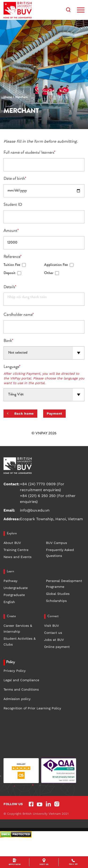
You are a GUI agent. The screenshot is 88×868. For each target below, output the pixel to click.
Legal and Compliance (21, 680)
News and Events (17, 557)
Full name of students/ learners (29, 153)
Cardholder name (19, 315)
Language (12, 367)
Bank (8, 341)
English (9, 602)
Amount (11, 231)
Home (8, 97)
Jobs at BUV (54, 640)
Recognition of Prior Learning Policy (32, 708)
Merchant (21, 97)
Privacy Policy (15, 671)
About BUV (12, 543)
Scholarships (56, 601)
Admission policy (17, 699)
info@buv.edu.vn (35, 510)
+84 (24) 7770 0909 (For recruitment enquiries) (42, 487)
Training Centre (16, 550)
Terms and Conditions (21, 689)
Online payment (57, 647)
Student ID (13, 205)
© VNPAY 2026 (44, 434)
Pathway (10, 581)
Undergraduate (16, 588)
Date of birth (15, 179)
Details (10, 287)
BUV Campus (56, 543)
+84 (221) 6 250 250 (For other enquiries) (48, 499)
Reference (13, 257)
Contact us (53, 633)
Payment (54, 413)
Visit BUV (52, 626)
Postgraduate (14, 595)
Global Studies (58, 594)
